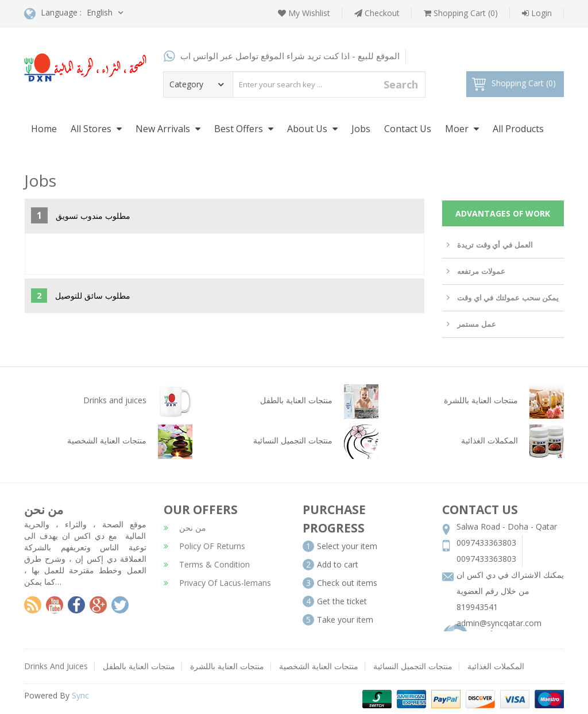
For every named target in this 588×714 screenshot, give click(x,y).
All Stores (96, 129)
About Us (312, 129)
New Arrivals (168, 129)
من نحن (185, 528)
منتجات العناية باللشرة (227, 666)
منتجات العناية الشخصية (319, 666)
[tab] (225, 216)
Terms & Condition (207, 564)
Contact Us (408, 129)
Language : (53, 13)
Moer (462, 129)
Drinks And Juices (56, 666)
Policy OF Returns (204, 546)
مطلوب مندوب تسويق (81, 215)
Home (44, 129)
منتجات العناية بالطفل (139, 666)
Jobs (361, 129)
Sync (80, 695)
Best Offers (244, 129)
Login (537, 13)
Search (401, 84)
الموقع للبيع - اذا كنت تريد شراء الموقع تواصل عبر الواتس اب (282, 56)
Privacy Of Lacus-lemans (217, 583)
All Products (518, 129)
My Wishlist (304, 13)
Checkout (377, 13)
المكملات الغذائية (496, 666)
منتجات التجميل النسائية (413, 666)
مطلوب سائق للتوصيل (81, 296)
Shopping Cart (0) (461, 13)
